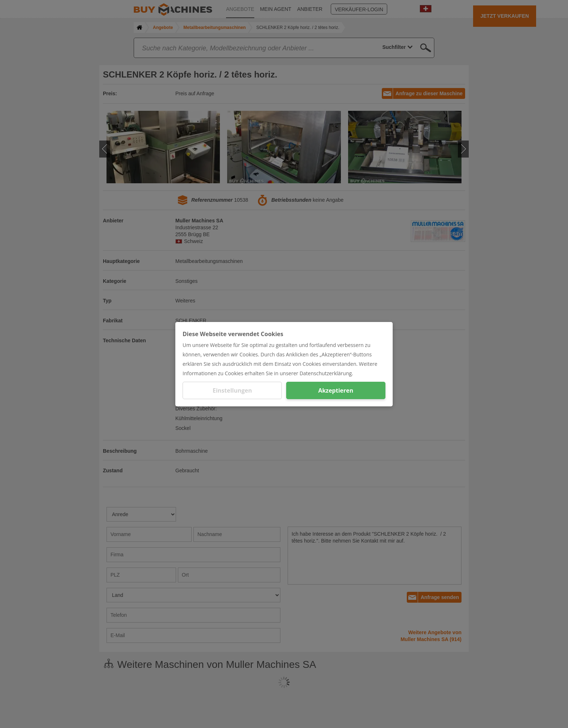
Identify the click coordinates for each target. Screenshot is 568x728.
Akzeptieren (336, 390)
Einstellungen (232, 390)
